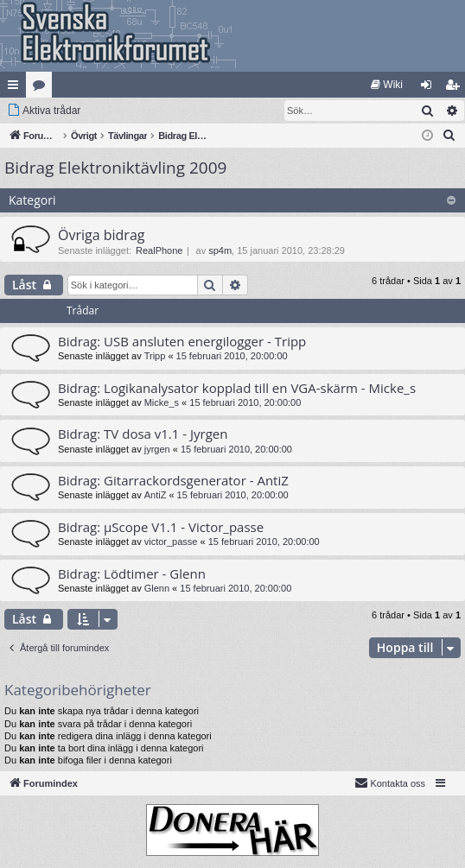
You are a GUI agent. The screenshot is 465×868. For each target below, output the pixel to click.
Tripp (155, 356)
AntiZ (156, 495)
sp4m (220, 250)
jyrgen (157, 449)
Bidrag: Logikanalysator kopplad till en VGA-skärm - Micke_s (237, 388)
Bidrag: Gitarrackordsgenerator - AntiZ (173, 480)
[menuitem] (387, 85)
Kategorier (42, 88)
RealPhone (159, 250)
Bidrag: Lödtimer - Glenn (132, 573)
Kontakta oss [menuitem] (390, 782)
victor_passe (171, 542)
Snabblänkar (16, 88)
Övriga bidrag (101, 235)
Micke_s (162, 402)
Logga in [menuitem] (430, 88)
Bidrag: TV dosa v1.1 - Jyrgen (143, 434)
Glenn (157, 588)
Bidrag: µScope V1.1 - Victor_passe (161, 527)
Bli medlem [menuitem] (456, 88)
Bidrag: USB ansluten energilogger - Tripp (182, 341)
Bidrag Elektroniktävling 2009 (115, 168)
